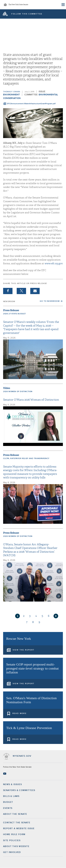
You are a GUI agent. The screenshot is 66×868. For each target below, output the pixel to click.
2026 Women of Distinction (18, 392)
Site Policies (12, 841)
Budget (8, 802)
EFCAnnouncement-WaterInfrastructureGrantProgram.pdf (31, 104)
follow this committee (27, 14)
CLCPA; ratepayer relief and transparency (26, 459)
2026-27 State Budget (15, 314)
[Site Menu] (63, 5)
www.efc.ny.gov (54, 264)
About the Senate (15, 814)
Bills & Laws (11, 796)
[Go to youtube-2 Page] (5, 774)
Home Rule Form (14, 834)
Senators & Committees (19, 790)
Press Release (11, 310)
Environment (11, 95)
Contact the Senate (17, 823)
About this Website (16, 846)
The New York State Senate (18, 5)
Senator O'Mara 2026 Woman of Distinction (31, 400)
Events (8, 808)
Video (7, 388)
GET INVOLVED (12, 852)
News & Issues (12, 784)
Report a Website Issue (19, 829)
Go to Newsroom (50, 301)
